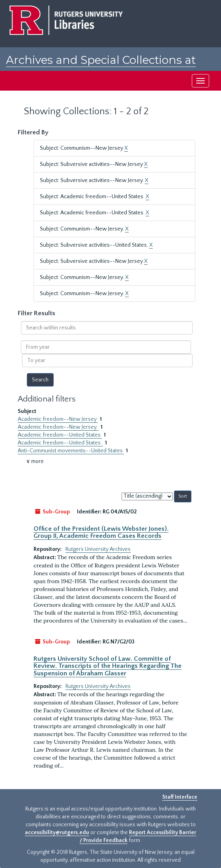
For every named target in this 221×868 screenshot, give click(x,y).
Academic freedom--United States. (60, 443)
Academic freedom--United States (60, 435)
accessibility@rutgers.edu (57, 833)
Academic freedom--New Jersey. (58, 427)
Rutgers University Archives (98, 549)
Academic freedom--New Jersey (58, 419)
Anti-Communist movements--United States (71, 451)
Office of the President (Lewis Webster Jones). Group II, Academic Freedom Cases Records (101, 532)
